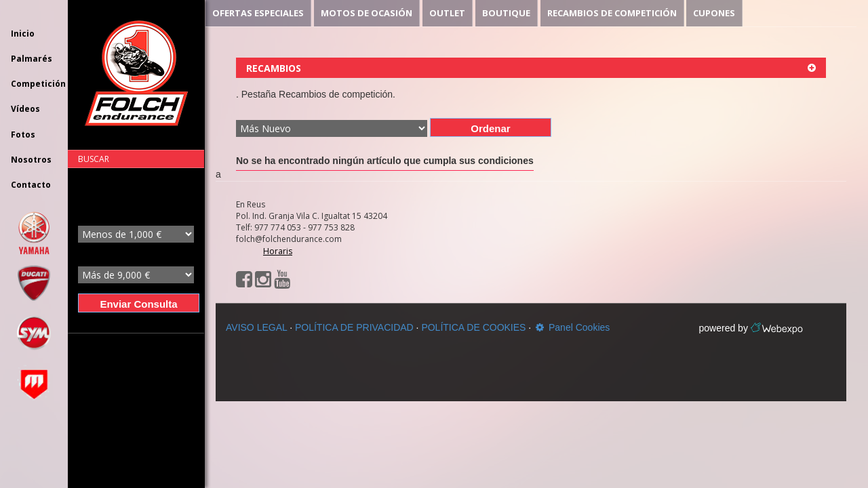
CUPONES (714, 13)
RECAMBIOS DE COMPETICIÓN (612, 13)
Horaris (278, 251)
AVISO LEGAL (256, 327)
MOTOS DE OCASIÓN (367, 13)
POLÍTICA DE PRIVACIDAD (354, 327)
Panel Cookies (572, 327)
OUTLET (447, 13)
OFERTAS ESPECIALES (258, 13)
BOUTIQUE (506, 13)
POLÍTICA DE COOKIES (473, 327)
